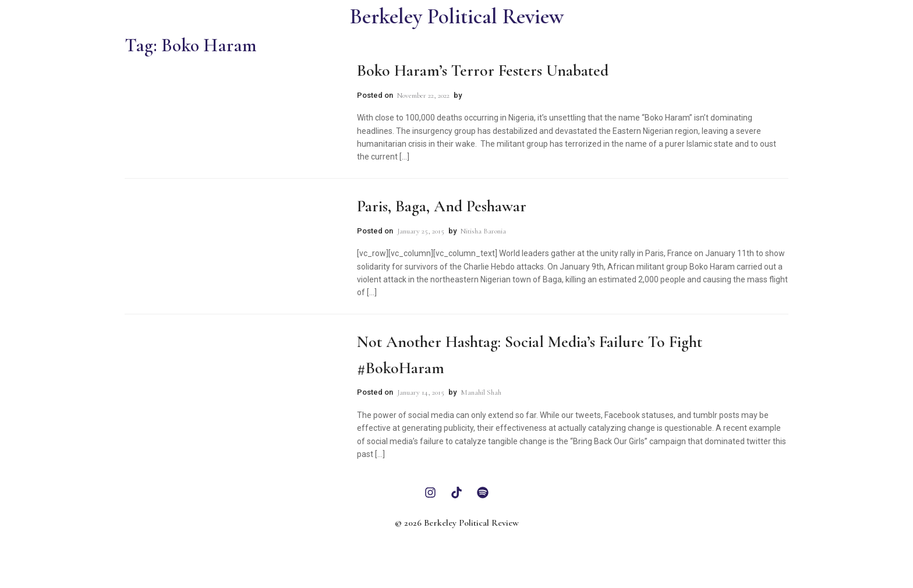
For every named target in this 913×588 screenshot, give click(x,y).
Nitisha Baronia (483, 231)
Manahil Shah (481, 392)
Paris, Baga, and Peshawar (442, 206)
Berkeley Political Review (457, 17)
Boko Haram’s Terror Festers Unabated (483, 70)
